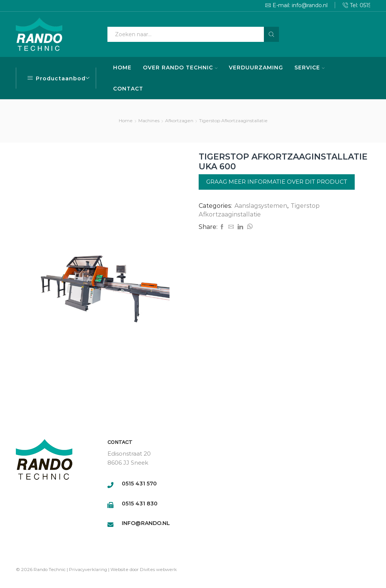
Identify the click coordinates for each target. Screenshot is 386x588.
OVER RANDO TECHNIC (180, 68)
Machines (149, 121)
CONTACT (128, 89)
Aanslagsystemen (261, 206)
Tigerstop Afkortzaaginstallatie (233, 121)
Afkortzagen (179, 121)
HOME (122, 68)
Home (126, 121)
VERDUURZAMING (256, 68)
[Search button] (271, 34)
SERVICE (309, 68)
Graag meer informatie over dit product (277, 182)
